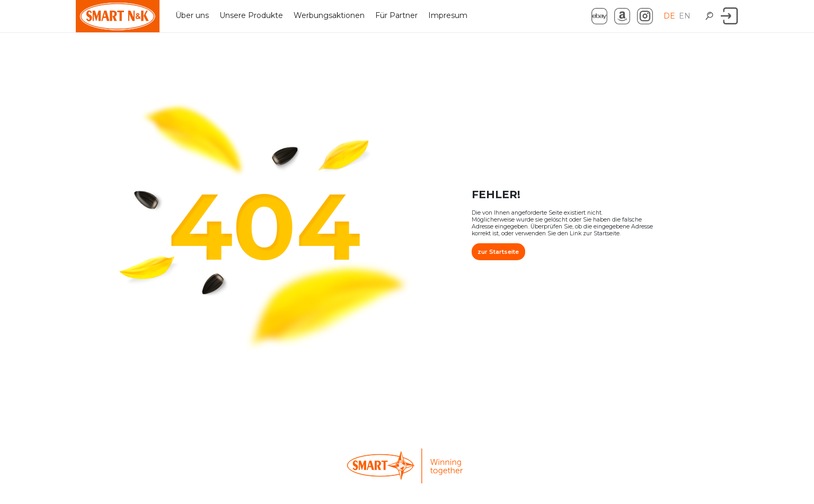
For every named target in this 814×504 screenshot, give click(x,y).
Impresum (448, 15)
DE (669, 16)
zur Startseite (498, 252)
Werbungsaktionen (329, 15)
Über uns (192, 15)
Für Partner (396, 15)
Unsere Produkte (251, 15)
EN (685, 16)
